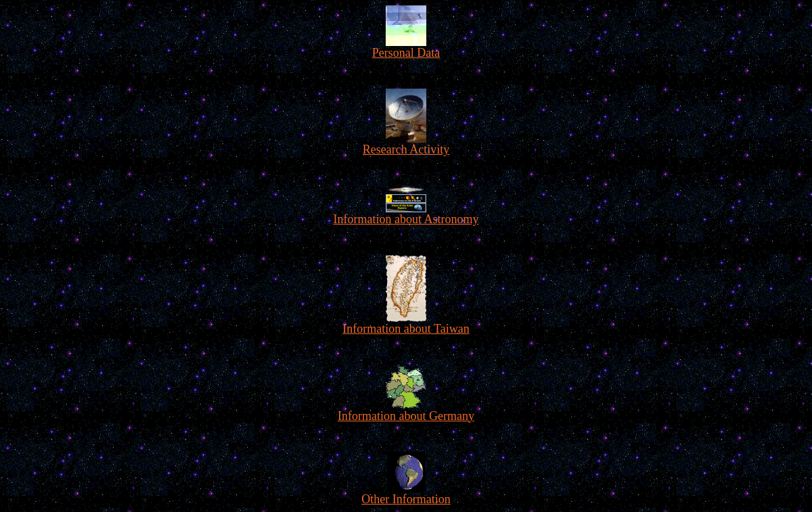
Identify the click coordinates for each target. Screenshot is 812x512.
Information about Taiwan (406, 323)
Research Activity (406, 144)
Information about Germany (406, 411)
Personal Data (406, 47)
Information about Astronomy (406, 206)
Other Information (406, 494)
